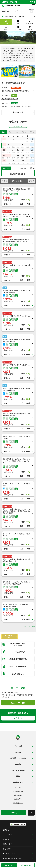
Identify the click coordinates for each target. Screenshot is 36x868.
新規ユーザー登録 (22, 703)
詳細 (32, 2)
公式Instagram (23, 791)
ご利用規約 (7, 849)
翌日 (31, 181)
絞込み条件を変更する (17, 174)
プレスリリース (8, 835)
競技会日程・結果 (17, 644)
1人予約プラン (18, 674)
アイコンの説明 (29, 626)
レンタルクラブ (14, 652)
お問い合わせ (7, 844)
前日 (5, 181)
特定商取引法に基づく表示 (12, 858)
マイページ (24, 718)
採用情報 (6, 839)
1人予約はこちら (27, 865)
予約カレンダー (10, 865)
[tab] (3, 132)
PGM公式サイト (23, 803)
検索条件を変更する (15, 659)
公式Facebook (23, 795)
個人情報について (9, 854)
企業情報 (6, 830)
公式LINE (24, 787)
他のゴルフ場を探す (15, 666)
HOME (14, 813)
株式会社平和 (24, 799)
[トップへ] (31, 813)
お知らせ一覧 (23, 112)
